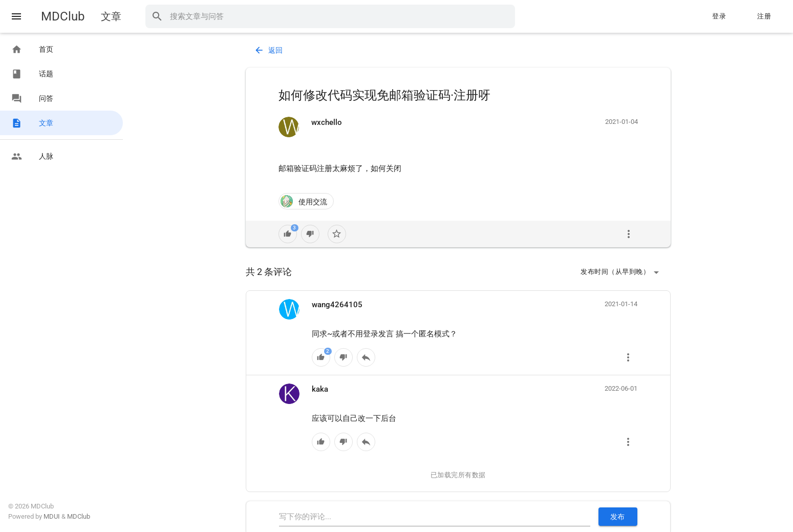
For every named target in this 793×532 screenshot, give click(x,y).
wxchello (327, 122)
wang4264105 (337, 305)
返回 (269, 50)
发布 (618, 517)
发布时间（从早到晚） (621, 272)
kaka (320, 389)
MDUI (52, 516)
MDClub (63, 16)
